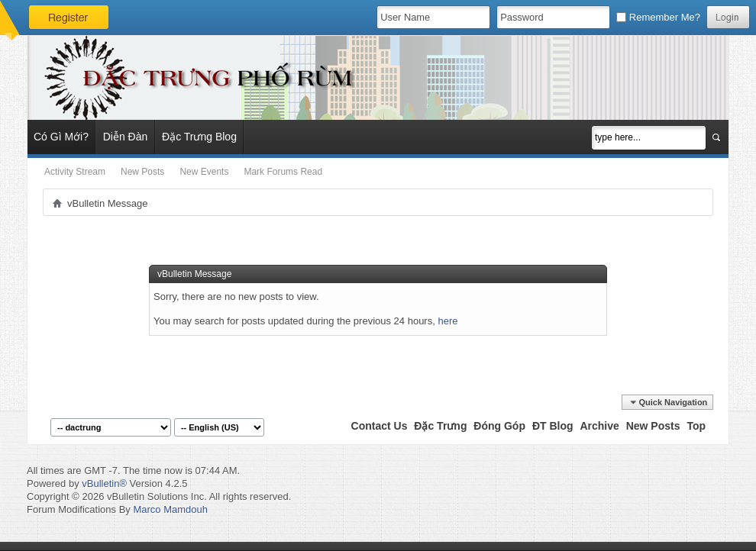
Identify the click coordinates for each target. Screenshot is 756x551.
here (447, 321)
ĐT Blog (553, 426)
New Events (204, 172)
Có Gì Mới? (61, 137)
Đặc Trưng (440, 426)
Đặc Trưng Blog (199, 137)
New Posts (142, 172)
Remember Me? (658, 17)
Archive (599, 426)
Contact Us (380, 426)
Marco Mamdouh (170, 509)
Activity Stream (75, 172)
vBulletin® (104, 483)
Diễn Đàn (126, 137)
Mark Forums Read (283, 172)
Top (696, 426)
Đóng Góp (499, 426)
